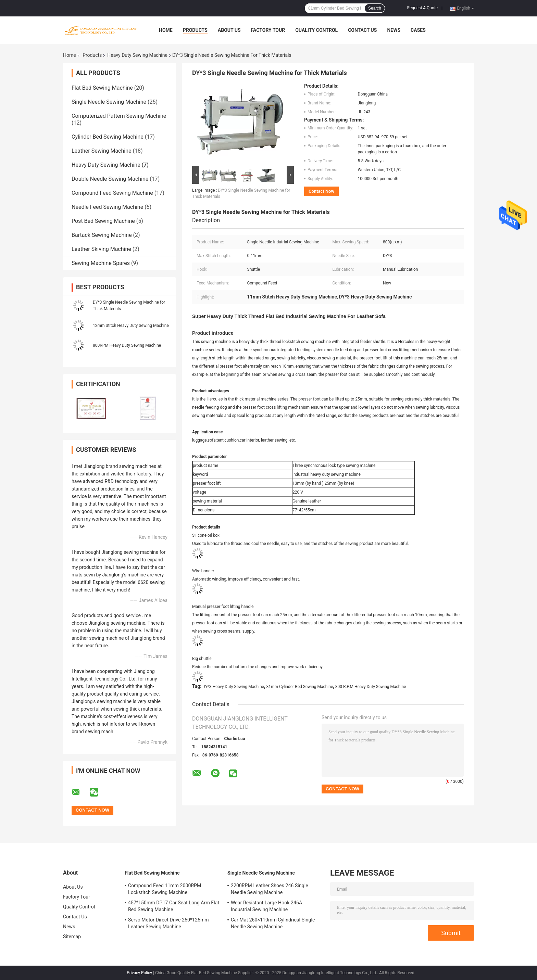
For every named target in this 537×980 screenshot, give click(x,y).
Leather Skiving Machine (101, 249)
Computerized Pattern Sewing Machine (119, 116)
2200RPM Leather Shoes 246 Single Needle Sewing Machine (270, 889)
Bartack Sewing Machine (102, 235)
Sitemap (72, 937)
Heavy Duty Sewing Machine (137, 55)
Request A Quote (422, 8)
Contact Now (321, 191)
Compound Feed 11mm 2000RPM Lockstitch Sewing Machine (165, 889)
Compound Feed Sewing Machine (112, 193)
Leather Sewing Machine (101, 151)
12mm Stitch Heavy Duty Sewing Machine (131, 326)
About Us (229, 30)
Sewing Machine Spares (101, 263)
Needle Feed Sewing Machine (107, 207)
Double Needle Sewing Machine (110, 179)
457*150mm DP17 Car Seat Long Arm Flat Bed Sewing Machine (174, 906)
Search (375, 8)
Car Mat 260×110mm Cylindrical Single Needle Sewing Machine (273, 923)
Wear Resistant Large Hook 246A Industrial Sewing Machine (266, 906)
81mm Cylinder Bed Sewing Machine (300, 687)
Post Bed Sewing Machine (103, 221)
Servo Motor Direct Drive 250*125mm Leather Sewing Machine (168, 923)
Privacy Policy (139, 973)
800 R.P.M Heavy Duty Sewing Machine (371, 687)
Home (166, 30)
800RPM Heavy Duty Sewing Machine (127, 345)
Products (195, 30)
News (394, 30)
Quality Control (316, 30)
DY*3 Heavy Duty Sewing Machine (233, 687)
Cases (418, 30)
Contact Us (362, 30)
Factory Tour (268, 30)
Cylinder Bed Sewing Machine (108, 137)
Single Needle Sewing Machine (109, 102)
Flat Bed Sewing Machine (102, 88)
